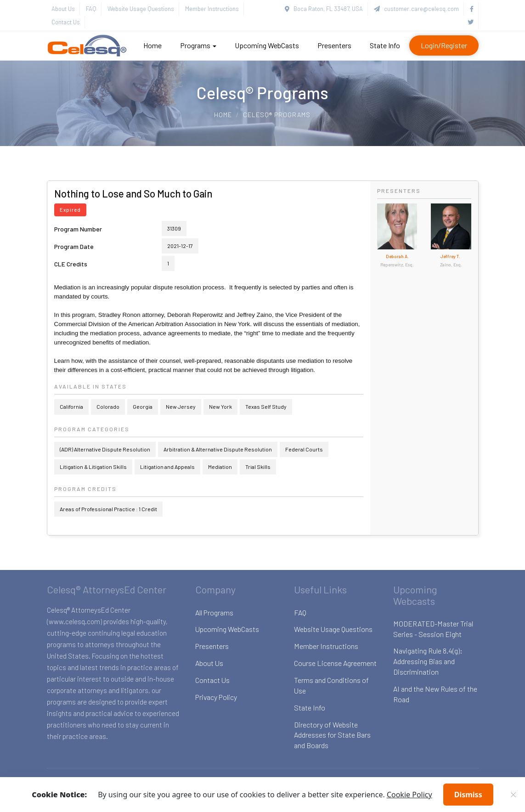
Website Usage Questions (141, 9)
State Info (385, 45)
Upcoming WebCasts (267, 45)
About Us (63, 9)
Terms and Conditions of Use (331, 685)
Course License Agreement (335, 663)
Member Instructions (212, 9)
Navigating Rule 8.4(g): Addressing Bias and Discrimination (428, 661)
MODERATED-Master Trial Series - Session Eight (433, 629)
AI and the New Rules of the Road (435, 694)
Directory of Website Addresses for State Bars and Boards (332, 735)
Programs (198, 45)
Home (152, 45)
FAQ (91, 9)
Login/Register (444, 45)
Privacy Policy (216, 697)
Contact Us (66, 22)
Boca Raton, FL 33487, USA (324, 9)
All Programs (214, 612)
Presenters (334, 45)
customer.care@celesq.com (416, 9)
